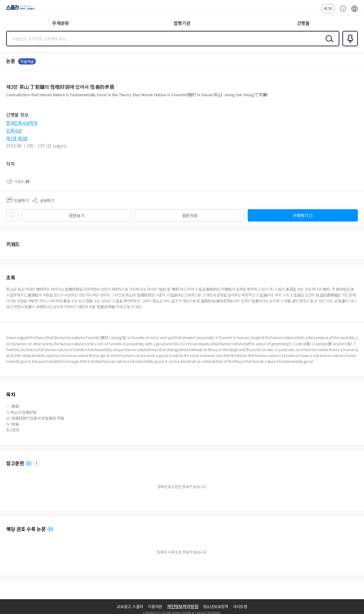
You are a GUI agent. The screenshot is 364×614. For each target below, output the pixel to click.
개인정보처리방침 (183, 606)
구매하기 (300, 215)
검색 (328, 44)
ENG (354, 12)
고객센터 (341, 12)
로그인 (328, 8)
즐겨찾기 (349, 46)
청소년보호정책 (216, 606)
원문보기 (77, 215)
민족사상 (14, 131)
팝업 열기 (36, 463)
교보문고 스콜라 (130, 606)
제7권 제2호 (17, 138)
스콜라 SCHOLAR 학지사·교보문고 (19, 10)
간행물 (303, 23)
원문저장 (190, 215)
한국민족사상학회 (22, 123)
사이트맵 (240, 606)
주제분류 (61, 23)
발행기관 (182, 23)
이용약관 (155, 606)
